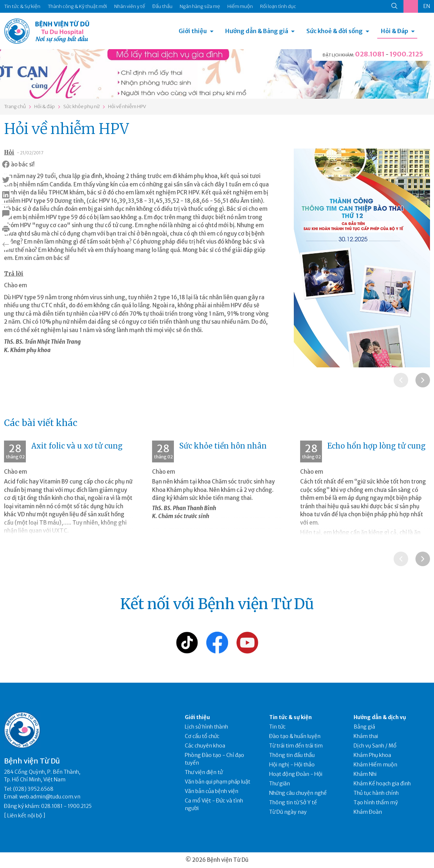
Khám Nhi (365, 774)
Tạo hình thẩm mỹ (376, 802)
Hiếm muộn (240, 6)
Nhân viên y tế (130, 6)
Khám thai (366, 736)
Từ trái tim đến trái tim (296, 746)
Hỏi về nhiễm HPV (127, 106)
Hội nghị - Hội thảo (292, 765)
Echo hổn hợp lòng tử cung (377, 446)
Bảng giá (364, 727)
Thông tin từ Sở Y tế (293, 802)
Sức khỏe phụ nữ (81, 106)
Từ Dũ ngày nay (288, 812)
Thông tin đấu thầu (292, 755)
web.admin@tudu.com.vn (50, 797)
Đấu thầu (162, 6)
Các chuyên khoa (205, 746)
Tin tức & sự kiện (290, 717)
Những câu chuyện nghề (298, 793)
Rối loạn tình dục (278, 6)
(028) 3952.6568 (33, 789)
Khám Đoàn (368, 812)
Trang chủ (15, 106)
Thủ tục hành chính (376, 793)
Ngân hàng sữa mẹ (200, 6)
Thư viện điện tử (204, 772)
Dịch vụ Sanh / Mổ (375, 746)
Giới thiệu (193, 31)
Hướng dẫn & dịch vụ (380, 717)
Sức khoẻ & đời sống (335, 31)
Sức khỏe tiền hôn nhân (223, 446)
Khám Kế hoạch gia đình (382, 784)
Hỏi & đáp (45, 106)
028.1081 (370, 54)
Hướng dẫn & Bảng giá (257, 31)
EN (427, 6)
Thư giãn (280, 784)
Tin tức (277, 727)
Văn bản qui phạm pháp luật (218, 782)
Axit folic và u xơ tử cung (77, 446)
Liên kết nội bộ (25, 816)
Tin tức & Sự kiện (22, 6)
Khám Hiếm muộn (375, 765)
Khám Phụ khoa (372, 755)
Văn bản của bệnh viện (212, 791)
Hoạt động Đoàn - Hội (296, 774)
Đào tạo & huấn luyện (295, 736)
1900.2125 (406, 54)
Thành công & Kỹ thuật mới (77, 6)
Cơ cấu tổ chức (202, 736)
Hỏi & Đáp (395, 31)
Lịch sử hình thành (206, 727)
